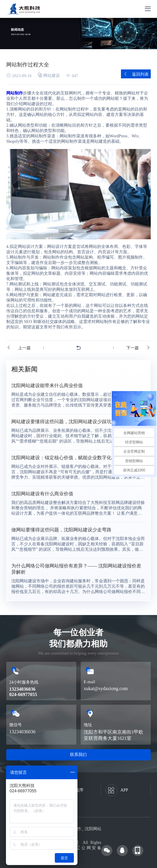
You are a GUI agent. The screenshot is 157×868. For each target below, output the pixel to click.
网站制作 (15, 93)
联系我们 (78, 755)
